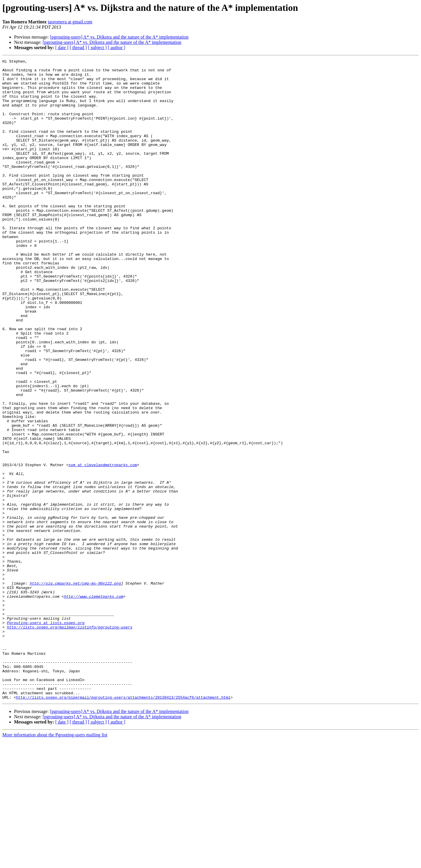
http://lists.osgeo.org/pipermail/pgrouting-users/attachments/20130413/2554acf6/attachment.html (123, 825)
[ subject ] (97, 48)
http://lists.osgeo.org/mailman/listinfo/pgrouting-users (70, 741)
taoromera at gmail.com (70, 22)
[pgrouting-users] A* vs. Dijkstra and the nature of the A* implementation (119, 37)
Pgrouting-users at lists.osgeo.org (46, 736)
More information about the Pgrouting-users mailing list (55, 863)
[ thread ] (78, 48)
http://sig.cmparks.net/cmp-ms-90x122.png (75, 688)
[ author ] (117, 48)
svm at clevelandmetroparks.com (103, 546)
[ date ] (62, 48)
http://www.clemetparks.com (94, 704)
